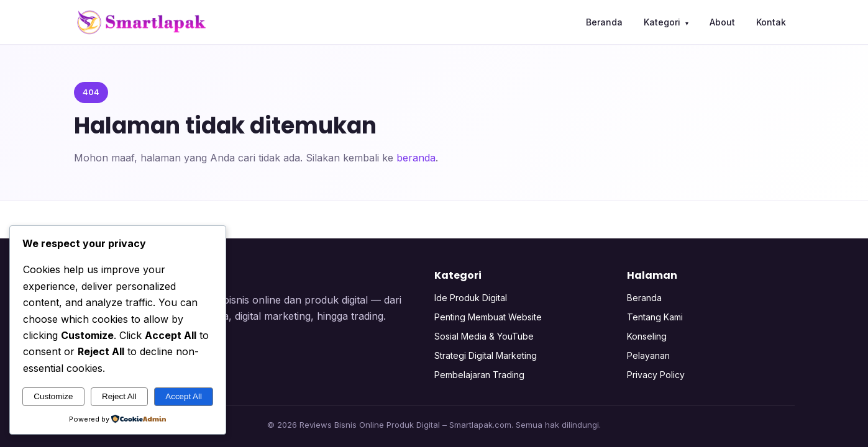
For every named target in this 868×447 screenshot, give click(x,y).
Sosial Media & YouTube (484, 336)
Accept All (184, 396)
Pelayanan (648, 355)
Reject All (119, 396)
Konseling (647, 336)
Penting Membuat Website (488, 317)
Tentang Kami (655, 317)
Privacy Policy (656, 375)
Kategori (666, 22)
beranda (416, 158)
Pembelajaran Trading (479, 375)
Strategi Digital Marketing (486, 355)
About (722, 22)
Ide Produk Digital (471, 298)
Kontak (771, 22)
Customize (53, 396)
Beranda (604, 22)
